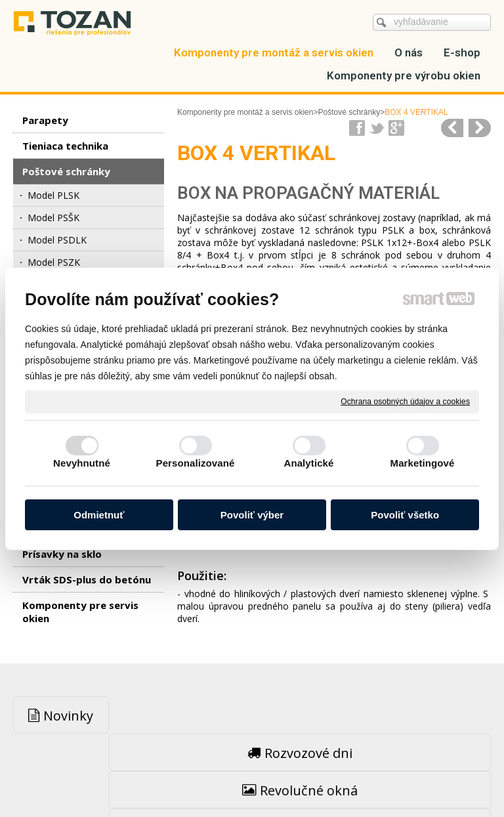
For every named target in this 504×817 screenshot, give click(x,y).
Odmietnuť (99, 515)
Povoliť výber (252, 515)
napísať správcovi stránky (255, 766)
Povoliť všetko (405, 515)
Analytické (308, 463)
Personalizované (196, 463)
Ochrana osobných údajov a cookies (405, 401)
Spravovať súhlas (252, 779)
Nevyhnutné (82, 463)
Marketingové (423, 463)
